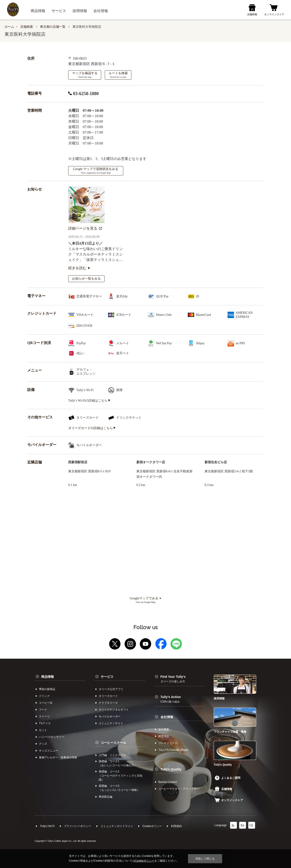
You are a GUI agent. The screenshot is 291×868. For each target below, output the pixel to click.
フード (43, 710)
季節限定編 (105, 797)
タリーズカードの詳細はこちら (92, 428)
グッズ (43, 744)
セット (43, 730)
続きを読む (79, 268)
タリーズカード (108, 696)
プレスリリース (168, 743)
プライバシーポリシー (78, 826)
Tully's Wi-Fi (47, 826)
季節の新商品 (47, 689)
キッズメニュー (48, 751)
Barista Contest (168, 782)
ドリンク (44, 696)
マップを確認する (85, 75)
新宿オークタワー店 (151, 462)
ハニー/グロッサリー (51, 737)
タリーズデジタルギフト (114, 710)
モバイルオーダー (110, 716)
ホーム (9, 27)
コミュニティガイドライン (117, 826)
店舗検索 (27, 27)
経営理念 (164, 736)
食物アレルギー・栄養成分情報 (58, 757)
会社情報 (167, 717)
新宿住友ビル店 (216, 462)
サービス (107, 677)
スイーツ (44, 716)
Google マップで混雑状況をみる (96, 171)
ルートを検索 (118, 75)
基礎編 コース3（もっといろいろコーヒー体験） (119, 788)
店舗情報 (223, 789)
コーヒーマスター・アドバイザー (179, 789)
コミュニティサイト (111, 723)
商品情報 (48, 677)
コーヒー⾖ (46, 703)
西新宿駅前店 (78, 462)
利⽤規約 (176, 826)
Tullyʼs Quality (171, 769)
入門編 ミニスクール (112, 755)
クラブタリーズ (108, 703)
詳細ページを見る (85, 228)
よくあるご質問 (228, 778)
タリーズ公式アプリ (111, 689)
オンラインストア (229, 800)
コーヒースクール (113, 743)
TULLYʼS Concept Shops (173, 750)
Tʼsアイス (45, 723)
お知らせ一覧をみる (86, 279)
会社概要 (164, 729)
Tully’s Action (171, 699)
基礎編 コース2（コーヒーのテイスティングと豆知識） (120, 776)
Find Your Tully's (173, 679)
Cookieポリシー (152, 826)
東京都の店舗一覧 (53, 27)
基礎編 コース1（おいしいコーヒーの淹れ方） (118, 763)
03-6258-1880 (83, 94)
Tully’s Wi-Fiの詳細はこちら (89, 401)
